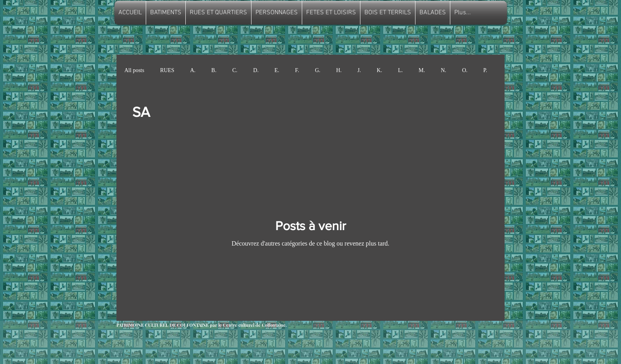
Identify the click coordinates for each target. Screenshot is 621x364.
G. (318, 70)
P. (485, 70)
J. (359, 70)
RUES (167, 70)
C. (235, 70)
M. (422, 70)
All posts (134, 70)
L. (400, 70)
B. (214, 70)
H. (339, 70)
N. (444, 70)
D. (256, 70)
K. (379, 70)
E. (277, 70)
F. (297, 70)
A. (193, 70)
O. (465, 70)
